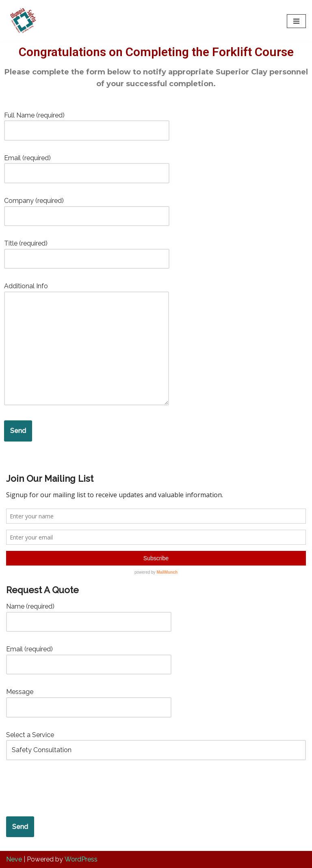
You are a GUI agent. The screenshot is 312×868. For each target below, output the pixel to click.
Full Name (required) (87, 123)
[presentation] (68, 788)
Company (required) (87, 208)
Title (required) (87, 251)
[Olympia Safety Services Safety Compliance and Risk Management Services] (22, 21)
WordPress (81, 859)
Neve (14, 859)
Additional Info (87, 345)
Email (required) (87, 166)
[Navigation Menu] (296, 21)
